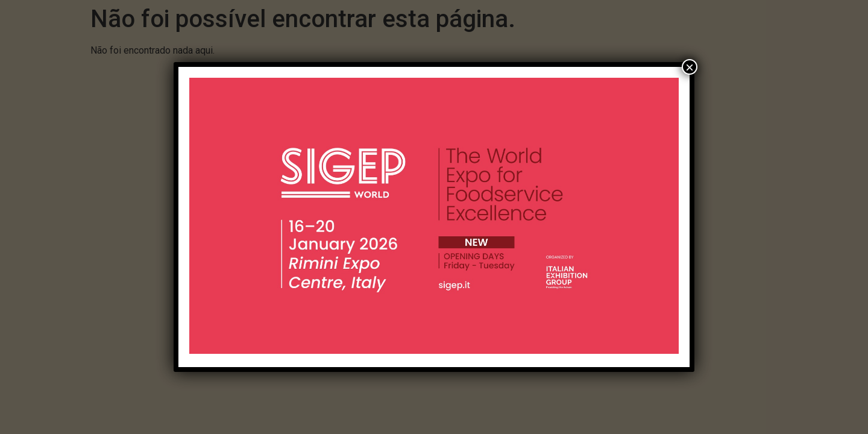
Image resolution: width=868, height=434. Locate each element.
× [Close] (690, 67)
